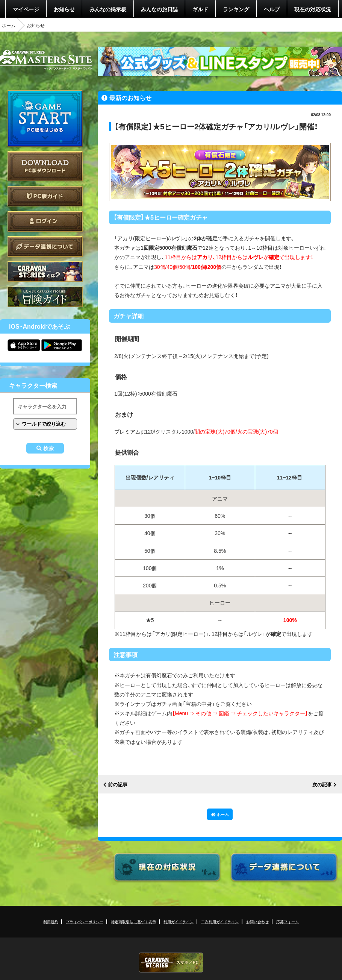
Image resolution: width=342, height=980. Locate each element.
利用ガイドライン (179, 922)
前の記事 (118, 785)
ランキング (236, 9)
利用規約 (51, 922)
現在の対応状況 (313, 9)
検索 (48, 448)
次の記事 (322, 785)
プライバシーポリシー (85, 922)
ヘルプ (272, 9)
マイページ (26, 9)
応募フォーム (288, 922)
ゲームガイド (45, 297)
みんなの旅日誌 (159, 9)
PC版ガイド (45, 196)
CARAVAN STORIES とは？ (45, 272)
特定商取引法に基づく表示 (133, 922)
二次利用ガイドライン (220, 922)
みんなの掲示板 (108, 9)
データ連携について (45, 247)
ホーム (9, 25)
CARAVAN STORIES (171, 963)
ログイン (45, 221)
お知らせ (64, 9)
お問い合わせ (257, 922)
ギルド (200, 9)
